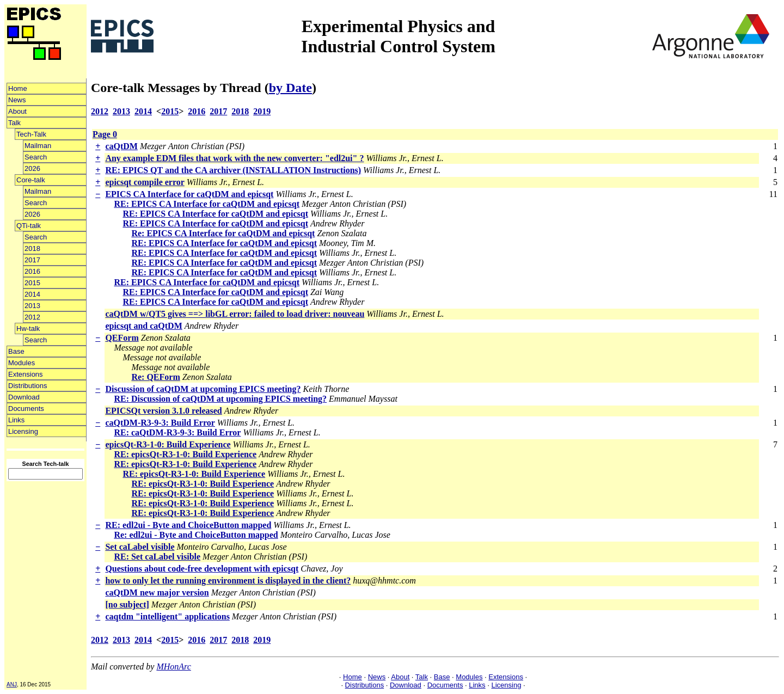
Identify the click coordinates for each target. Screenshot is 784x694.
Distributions (28, 386)
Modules (22, 363)
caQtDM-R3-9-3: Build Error (160, 423)
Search (36, 157)
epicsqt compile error (145, 182)
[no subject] (127, 604)
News (17, 100)
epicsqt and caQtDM (143, 326)
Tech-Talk (31, 134)
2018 (32, 248)
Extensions (26, 374)
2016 (32, 271)
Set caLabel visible (140, 547)
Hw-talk (28, 328)
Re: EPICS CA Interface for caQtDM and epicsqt (223, 233)
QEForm (122, 338)
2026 (32, 168)
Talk (14, 123)
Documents (26, 409)
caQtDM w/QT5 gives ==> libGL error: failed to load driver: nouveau (235, 314)
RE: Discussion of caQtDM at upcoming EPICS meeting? (220, 399)
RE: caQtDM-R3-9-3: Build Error (177, 432)
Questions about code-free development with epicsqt (202, 569)
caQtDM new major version (157, 592)
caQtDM (121, 146)
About (17, 111)
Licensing (23, 431)
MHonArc (173, 667)
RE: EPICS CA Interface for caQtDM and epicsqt (207, 204)
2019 (262, 111)
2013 (32, 306)
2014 (32, 294)
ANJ (12, 684)
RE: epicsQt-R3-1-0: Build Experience (185, 454)
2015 (32, 283)
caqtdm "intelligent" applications (167, 616)
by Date (290, 88)
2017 (32, 260)
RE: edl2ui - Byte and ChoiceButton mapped (188, 525)
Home (18, 88)
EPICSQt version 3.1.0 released (163, 411)
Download (24, 397)
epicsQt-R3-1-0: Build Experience (168, 444)
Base (16, 351)
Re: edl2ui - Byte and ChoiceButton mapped (196, 535)
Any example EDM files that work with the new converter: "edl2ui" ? (234, 158)
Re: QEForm (155, 377)
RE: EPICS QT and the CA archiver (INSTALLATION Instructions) (233, 170)
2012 (32, 317)
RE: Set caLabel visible (157, 557)
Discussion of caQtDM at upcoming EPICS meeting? (203, 389)
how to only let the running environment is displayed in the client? (228, 581)
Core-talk (31, 180)
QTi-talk (29, 226)
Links (16, 420)
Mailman (38, 146)
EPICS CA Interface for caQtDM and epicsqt (189, 194)
